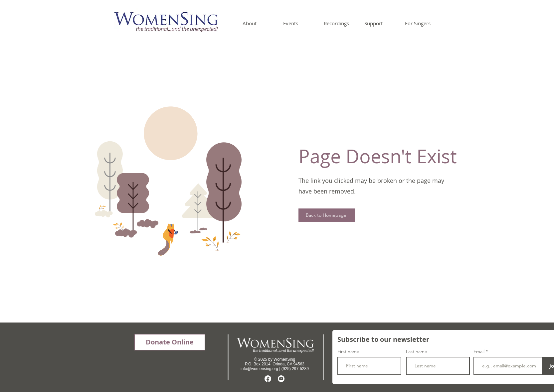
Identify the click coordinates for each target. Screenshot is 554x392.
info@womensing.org (259, 369)
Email (480, 351)
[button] (258, 23)
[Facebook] (268, 379)
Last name (417, 351)
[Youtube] (281, 379)
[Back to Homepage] (327, 215)
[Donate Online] (170, 342)
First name (348, 351)
